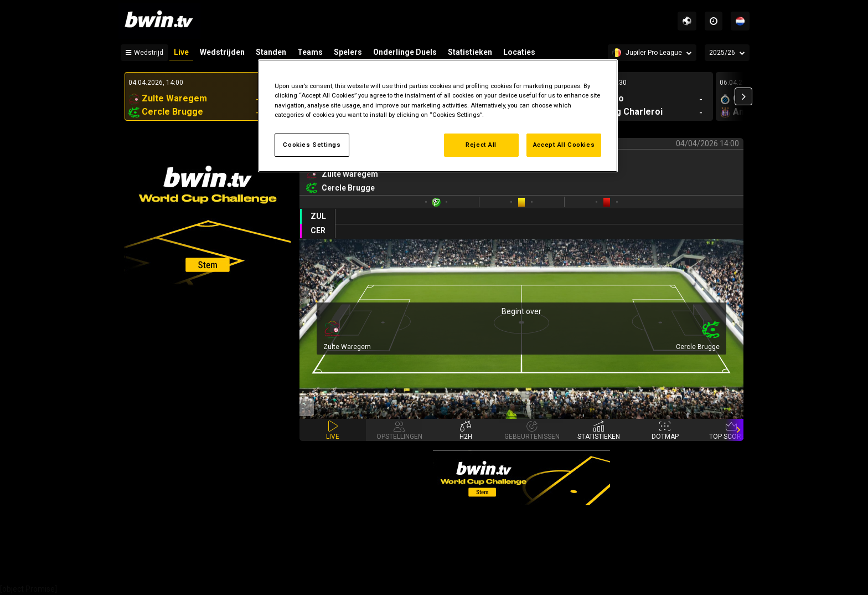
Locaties (519, 52)
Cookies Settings (312, 145)
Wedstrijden (222, 52)
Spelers (348, 52)
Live (181, 52)
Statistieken (470, 52)
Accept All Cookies (564, 145)
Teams (310, 52)
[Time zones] (714, 21)
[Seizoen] (727, 53)
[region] (438, 116)
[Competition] (652, 53)
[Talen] (740, 21)
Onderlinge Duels (405, 52)
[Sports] (687, 21)
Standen (271, 52)
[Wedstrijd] (144, 53)
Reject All (481, 145)
